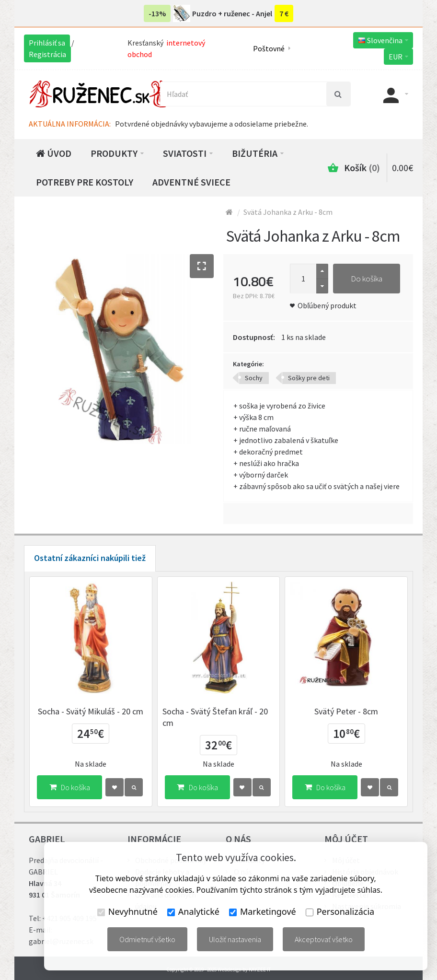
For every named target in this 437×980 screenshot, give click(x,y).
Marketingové (263, 911)
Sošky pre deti (309, 378)
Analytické (193, 911)
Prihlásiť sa (47, 43)
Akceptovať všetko (324, 939)
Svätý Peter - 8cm (346, 711)
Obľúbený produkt (327, 305)
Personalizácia (340, 911)
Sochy (254, 378)
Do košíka (367, 279)
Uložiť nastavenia (235, 939)
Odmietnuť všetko (147, 939)
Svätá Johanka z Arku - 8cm (288, 212)
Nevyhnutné (127, 911)
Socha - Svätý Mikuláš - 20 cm (91, 711)
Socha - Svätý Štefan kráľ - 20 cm (215, 717)
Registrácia (47, 54)
